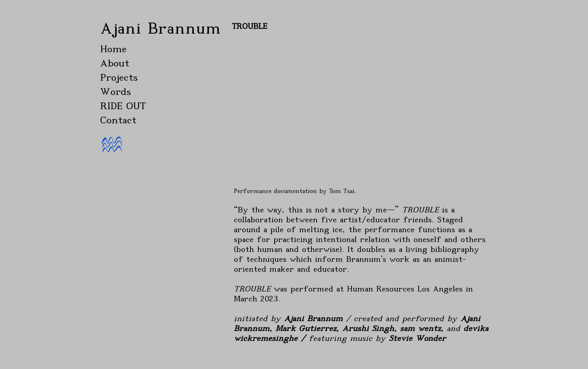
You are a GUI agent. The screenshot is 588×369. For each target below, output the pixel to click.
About (115, 63)
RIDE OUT (123, 106)
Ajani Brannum (160, 28)
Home (113, 49)
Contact (118, 120)
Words (116, 92)
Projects (119, 77)
